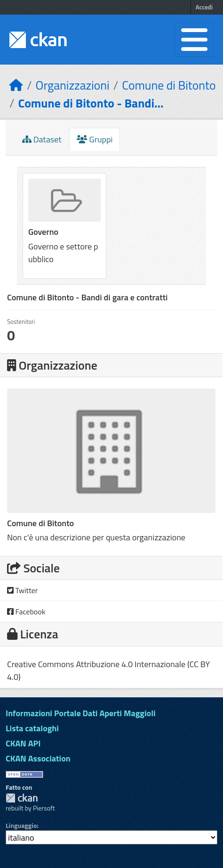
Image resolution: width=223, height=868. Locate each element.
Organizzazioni (73, 85)
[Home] (16, 85)
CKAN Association (38, 758)
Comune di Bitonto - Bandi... (91, 103)
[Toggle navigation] (194, 40)
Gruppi (95, 139)
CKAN (22, 798)
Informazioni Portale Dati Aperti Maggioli (81, 713)
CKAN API (23, 743)
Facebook (26, 612)
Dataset (42, 139)
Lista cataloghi (32, 728)
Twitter (22, 590)
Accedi (204, 7)
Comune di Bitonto (169, 85)
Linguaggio (21, 825)
